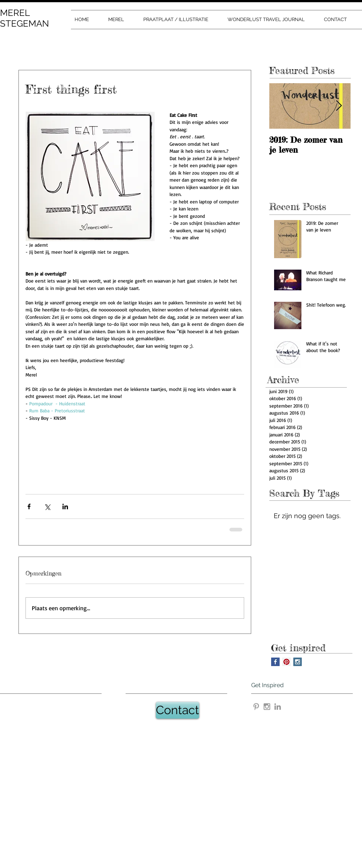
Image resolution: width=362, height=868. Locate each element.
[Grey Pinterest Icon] (256, 707)
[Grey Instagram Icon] (267, 707)
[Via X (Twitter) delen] (47, 506)
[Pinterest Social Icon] (286, 662)
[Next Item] (339, 106)
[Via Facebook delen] (29, 506)
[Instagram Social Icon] (298, 662)
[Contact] (177, 710)
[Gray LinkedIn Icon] (278, 707)
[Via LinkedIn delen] (65, 506)
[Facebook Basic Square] (275, 662)
